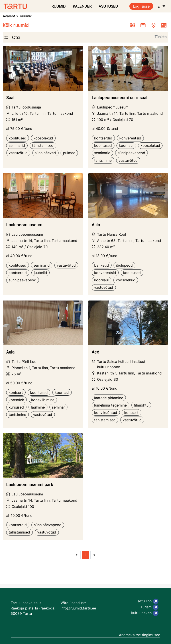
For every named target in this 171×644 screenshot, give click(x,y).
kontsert (16, 393)
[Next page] (94, 555)
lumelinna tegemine (110, 405)
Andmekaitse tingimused (140, 635)
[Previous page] (77, 555)
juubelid (40, 273)
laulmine (38, 407)
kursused (16, 407)
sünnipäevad (45, 153)
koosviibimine (43, 400)
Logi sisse (141, 6)
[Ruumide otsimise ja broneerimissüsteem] (13, 6)
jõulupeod (124, 265)
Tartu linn (147, 601)
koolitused (17, 138)
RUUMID (59, 6)
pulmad (69, 153)
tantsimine (103, 160)
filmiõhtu (141, 405)
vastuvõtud (18, 153)
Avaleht (9, 16)
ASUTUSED (108, 6)
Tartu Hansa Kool (112, 234)
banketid (102, 265)
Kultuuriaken (145, 613)
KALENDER (82, 6)
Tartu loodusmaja (26, 107)
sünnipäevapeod (131, 153)
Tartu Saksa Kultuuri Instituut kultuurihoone (121, 364)
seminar (58, 407)
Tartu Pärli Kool (24, 362)
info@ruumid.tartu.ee (78, 608)
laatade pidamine (109, 398)
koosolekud (43, 138)
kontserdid (103, 138)
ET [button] (162, 6)
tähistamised (43, 145)
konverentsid (130, 138)
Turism (150, 607)
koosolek (16, 400)
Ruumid (26, 16)
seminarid (17, 145)
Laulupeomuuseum (113, 107)
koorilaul (126, 145)
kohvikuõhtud (106, 413)
